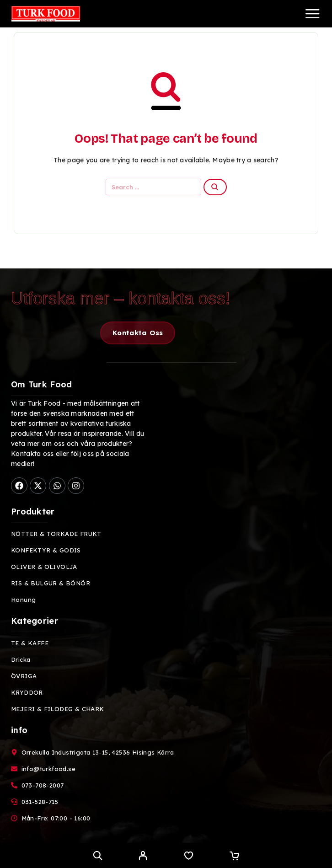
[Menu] (312, 14)
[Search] (98, 855)
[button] (138, 333)
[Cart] (234, 857)
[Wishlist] (189, 857)
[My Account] (143, 857)
